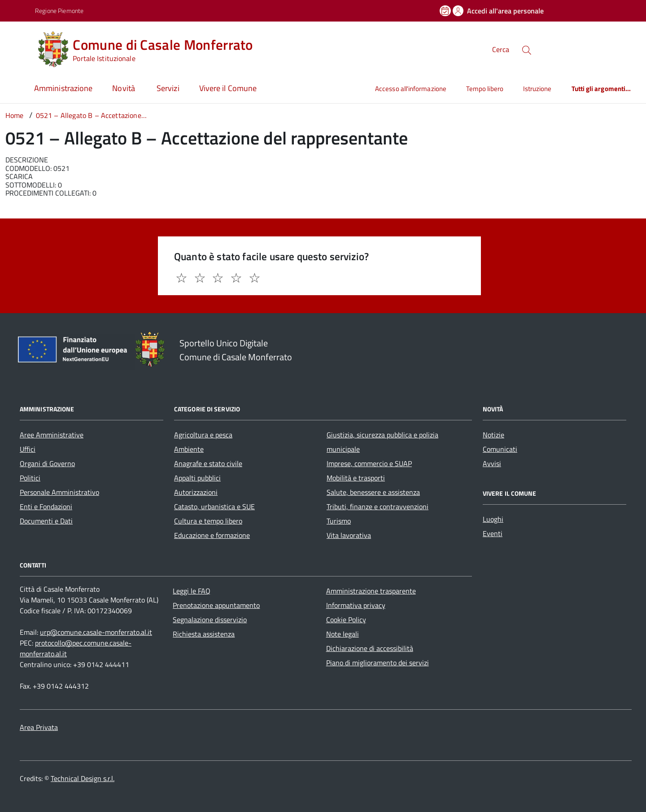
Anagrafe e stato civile (208, 463)
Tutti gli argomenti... (601, 89)
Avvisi (492, 463)
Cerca (501, 49)
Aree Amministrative (52, 435)
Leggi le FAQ (192, 591)
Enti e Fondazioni (46, 506)
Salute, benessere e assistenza (373, 492)
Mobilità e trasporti (356, 478)
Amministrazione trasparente (371, 591)
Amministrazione (63, 88)
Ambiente (189, 449)
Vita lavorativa (349, 535)
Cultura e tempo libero (208, 521)
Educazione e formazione (212, 535)
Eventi (493, 533)
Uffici (28, 449)
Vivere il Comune (228, 88)
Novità (124, 88)
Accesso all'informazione (411, 89)
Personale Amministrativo (59, 492)
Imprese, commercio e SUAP (369, 463)
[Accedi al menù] (19, 48)
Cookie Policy (346, 620)
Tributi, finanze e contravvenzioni (378, 506)
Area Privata (39, 727)
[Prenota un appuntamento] (446, 11)
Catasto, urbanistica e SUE (214, 506)
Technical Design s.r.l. (83, 778)
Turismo (339, 521)
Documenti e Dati (46, 521)
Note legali (343, 634)
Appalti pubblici (197, 478)
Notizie (493, 435)
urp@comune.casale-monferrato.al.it (96, 632)
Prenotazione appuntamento (216, 605)
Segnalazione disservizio (210, 620)
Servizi (168, 88)
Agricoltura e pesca (203, 435)
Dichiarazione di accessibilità (370, 648)
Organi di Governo (47, 463)
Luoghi (493, 519)
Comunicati (500, 449)
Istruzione (537, 89)
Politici (30, 478)
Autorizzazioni (196, 492)
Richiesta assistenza (204, 634)
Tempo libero (485, 89)
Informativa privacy (356, 605)
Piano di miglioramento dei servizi (378, 663)
